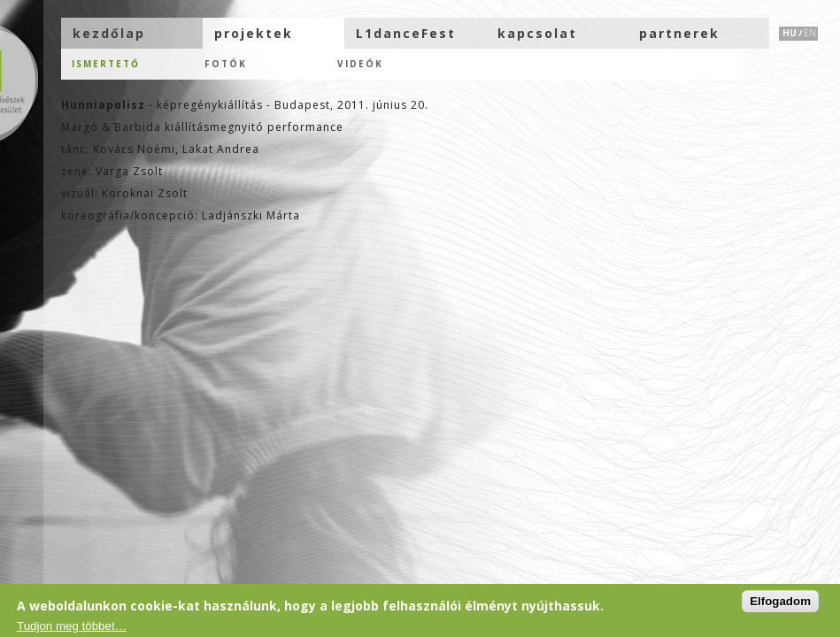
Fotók (226, 64)
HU (790, 33)
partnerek (679, 33)
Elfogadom (780, 601)
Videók (360, 64)
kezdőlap (109, 33)
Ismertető (106, 64)
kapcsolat (537, 33)
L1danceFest (406, 33)
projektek (254, 33)
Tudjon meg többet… (72, 626)
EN (810, 33)
